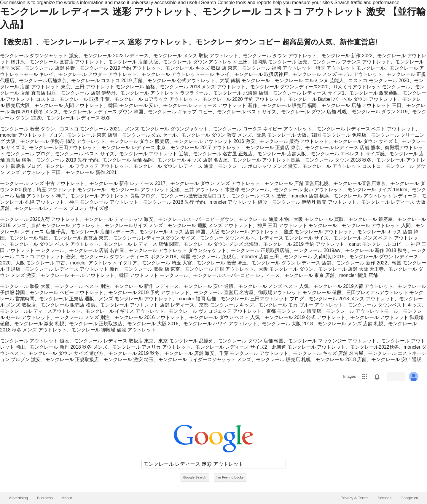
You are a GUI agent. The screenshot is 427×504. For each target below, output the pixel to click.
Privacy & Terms (355, 498)
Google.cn (409, 498)
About (67, 498)
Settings (384, 498)
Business (45, 498)
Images (349, 376)
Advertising (18, 498)
